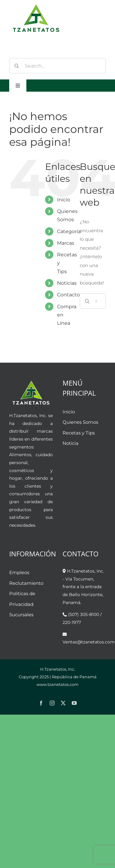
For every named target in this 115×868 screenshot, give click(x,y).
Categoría (69, 231)
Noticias (67, 283)
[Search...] (57, 66)
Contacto (68, 295)
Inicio (64, 200)
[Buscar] (17, 66)
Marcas (66, 243)
